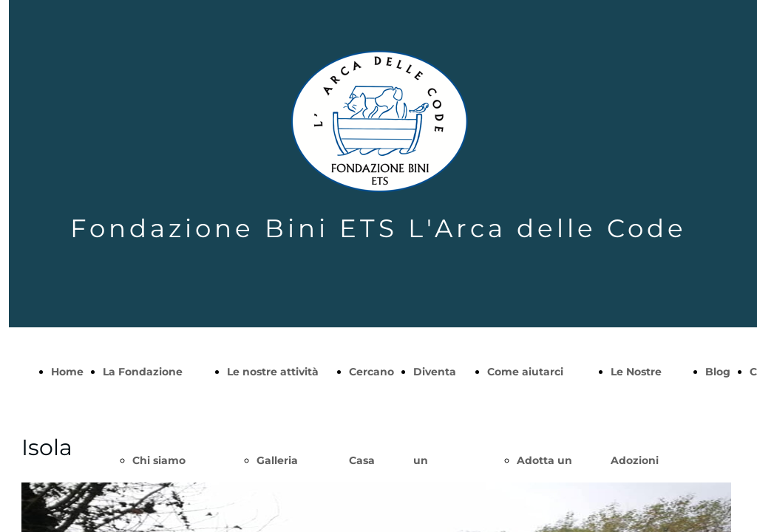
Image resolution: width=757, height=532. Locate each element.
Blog (718, 372)
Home (67, 372)
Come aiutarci (525, 372)
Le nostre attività (273, 372)
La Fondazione (143, 372)
